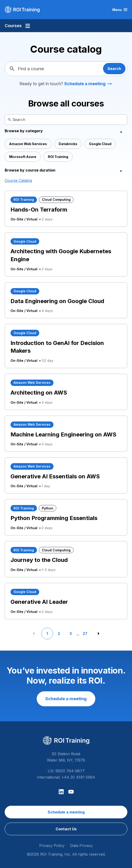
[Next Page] (99, 634)
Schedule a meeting (85, 84)
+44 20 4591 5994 (78, 777)
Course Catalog (18, 180)
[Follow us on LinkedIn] (61, 792)
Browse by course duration (30, 170)
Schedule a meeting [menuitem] (66, 812)
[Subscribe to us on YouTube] (71, 792)
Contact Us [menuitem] (66, 829)
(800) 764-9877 (70, 771)
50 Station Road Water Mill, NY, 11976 (66, 757)
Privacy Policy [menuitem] (52, 846)
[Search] (7, 120)
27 (85, 634)
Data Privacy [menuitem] (81, 846)
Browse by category (24, 131)
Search (114, 69)
